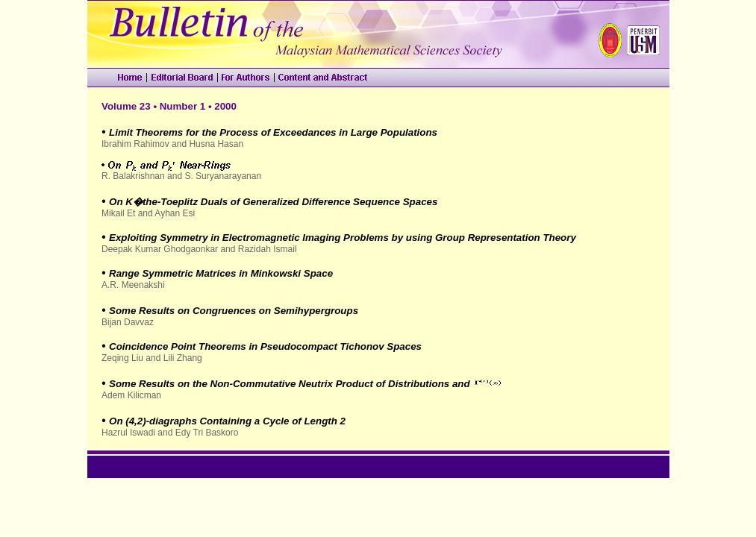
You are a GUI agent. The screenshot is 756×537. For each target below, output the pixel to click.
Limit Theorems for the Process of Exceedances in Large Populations (273, 132)
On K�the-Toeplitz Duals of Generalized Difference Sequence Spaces (273, 202)
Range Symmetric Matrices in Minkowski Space (221, 273)
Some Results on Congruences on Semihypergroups (234, 311)
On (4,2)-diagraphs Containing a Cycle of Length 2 (227, 421)
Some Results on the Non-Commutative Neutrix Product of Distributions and (290, 384)
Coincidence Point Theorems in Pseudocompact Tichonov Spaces (265, 346)
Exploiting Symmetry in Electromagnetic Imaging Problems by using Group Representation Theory (343, 238)
